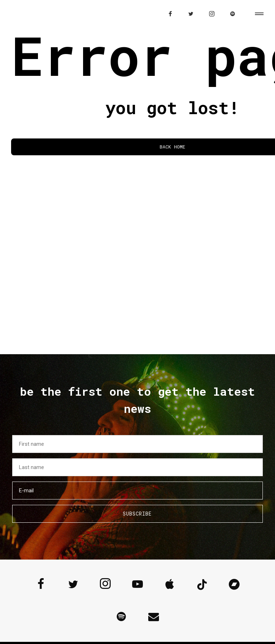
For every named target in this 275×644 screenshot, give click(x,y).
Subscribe (137, 514)
